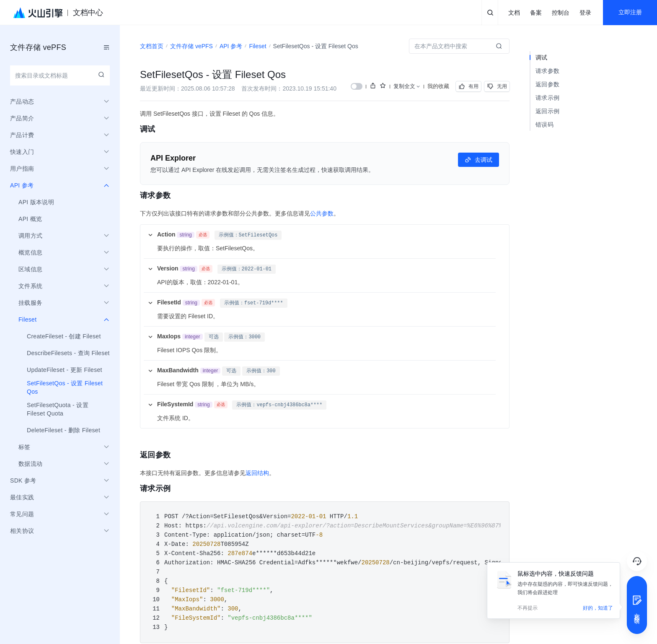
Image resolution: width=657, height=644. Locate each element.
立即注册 (630, 12)
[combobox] (60, 75)
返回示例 (547, 111)
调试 (542, 57)
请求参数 (547, 71)
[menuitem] (60, 202)
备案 (536, 13)
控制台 (561, 13)
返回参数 (547, 84)
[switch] (357, 86)
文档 (514, 13)
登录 (585, 13)
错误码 (544, 125)
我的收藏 (438, 86)
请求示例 (547, 98)
